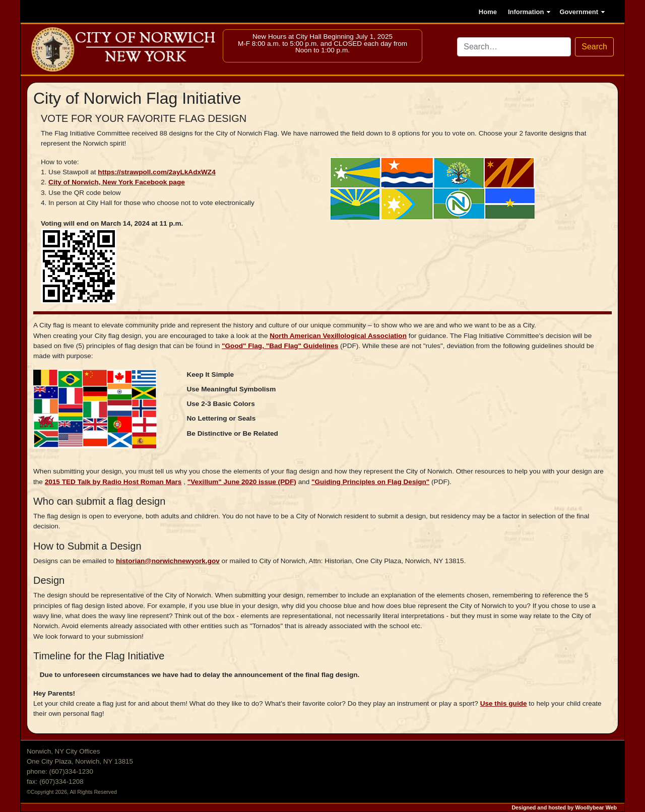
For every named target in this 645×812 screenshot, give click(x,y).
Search (594, 47)
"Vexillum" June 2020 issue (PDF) (242, 482)
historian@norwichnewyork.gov (168, 561)
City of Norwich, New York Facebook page (117, 182)
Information (526, 12)
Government (579, 12)
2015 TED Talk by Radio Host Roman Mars (113, 482)
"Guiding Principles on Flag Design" (370, 482)
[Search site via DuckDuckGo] (514, 47)
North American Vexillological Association (338, 336)
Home (488, 12)
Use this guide (504, 703)
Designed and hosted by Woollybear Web (564, 807)
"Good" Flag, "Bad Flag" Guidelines (280, 346)
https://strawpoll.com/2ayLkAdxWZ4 (156, 172)
